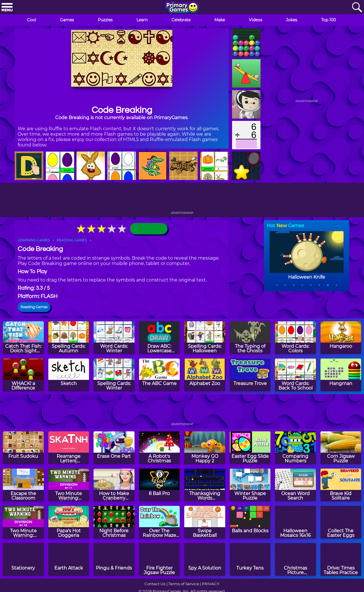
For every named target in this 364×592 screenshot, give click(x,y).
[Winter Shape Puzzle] (250, 485)
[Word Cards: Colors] (295, 338)
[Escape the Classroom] (23, 485)
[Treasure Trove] (250, 375)
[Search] (357, 8)
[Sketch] (69, 375)
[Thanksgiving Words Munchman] (205, 485)
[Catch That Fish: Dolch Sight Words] (23, 338)
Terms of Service (184, 584)
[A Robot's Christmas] (160, 448)
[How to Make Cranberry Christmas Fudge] (114, 485)
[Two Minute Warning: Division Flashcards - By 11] (69, 485)
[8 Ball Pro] (160, 485)
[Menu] (7, 8)
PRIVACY (211, 584)
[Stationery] (23, 559)
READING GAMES (72, 240)
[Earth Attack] (69, 559)
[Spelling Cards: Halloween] (205, 338)
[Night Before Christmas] (114, 522)
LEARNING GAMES (34, 240)
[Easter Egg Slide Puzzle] (250, 448)
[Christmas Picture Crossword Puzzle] (295, 559)
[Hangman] (341, 375)
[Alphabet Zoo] (205, 375)
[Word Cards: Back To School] (295, 375)
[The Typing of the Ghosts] (250, 338)
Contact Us (155, 584)
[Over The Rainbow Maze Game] (160, 522)
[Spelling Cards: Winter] (114, 375)
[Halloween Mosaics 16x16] (295, 522)
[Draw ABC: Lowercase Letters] (160, 338)
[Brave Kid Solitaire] (341, 485)
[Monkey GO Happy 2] (205, 448)
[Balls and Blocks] (250, 522)
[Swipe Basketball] (205, 522)
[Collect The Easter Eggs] (341, 522)
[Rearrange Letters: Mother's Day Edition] (69, 448)
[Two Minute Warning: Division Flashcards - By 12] (23, 522)
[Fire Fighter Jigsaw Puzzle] (160, 559)
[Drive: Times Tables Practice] (341, 559)
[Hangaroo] (341, 338)
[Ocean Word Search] (295, 485)
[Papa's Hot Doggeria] (69, 522)
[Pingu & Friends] (114, 559)
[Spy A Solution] (205, 559)
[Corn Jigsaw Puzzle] (341, 448)
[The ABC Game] (160, 375)
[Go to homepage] (182, 8)
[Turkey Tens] (250, 559)
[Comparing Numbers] (295, 448)
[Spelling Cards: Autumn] (69, 338)
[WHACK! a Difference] (23, 375)
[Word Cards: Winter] (114, 338)
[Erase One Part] (114, 448)
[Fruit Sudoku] (23, 448)
